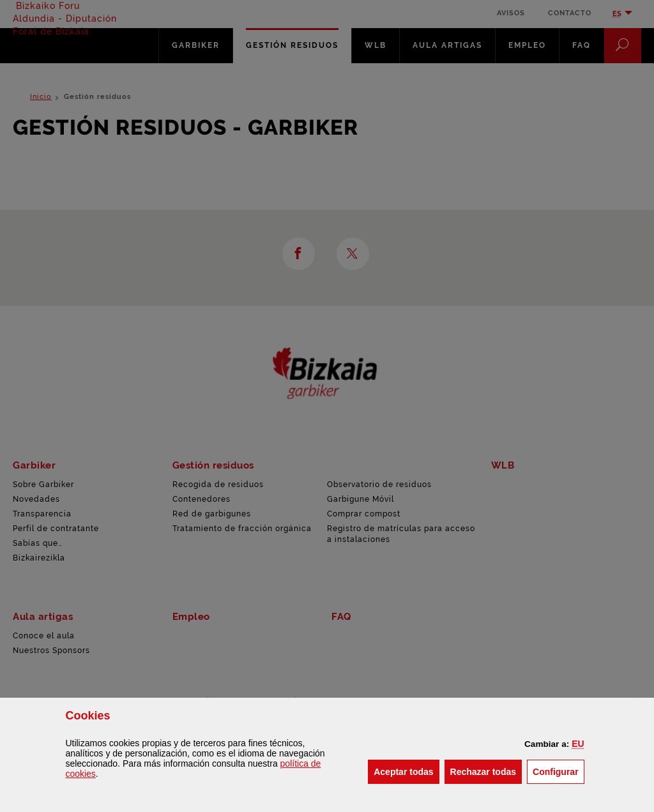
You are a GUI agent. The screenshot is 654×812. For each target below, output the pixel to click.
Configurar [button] (559, 771)
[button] (578, 744)
